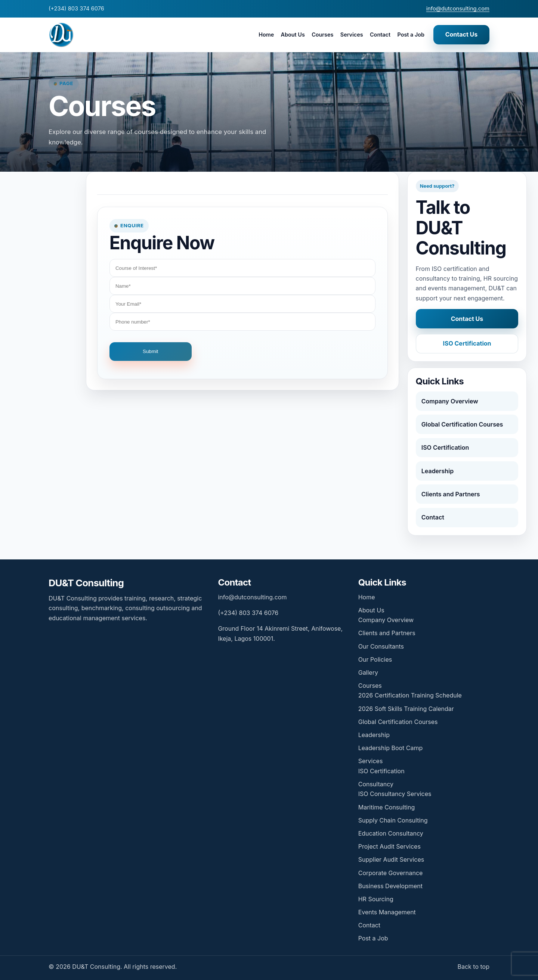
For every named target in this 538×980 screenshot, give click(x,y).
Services (352, 35)
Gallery (368, 672)
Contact (380, 35)
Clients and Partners (451, 494)
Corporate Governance (391, 873)
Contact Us (462, 34)
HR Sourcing (376, 899)
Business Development (390, 886)
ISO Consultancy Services (395, 794)
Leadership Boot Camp (391, 748)
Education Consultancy (391, 833)
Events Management (387, 912)
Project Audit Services (389, 846)
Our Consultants (381, 646)
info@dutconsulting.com (458, 9)
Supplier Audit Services (391, 859)
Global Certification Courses (462, 424)
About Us (293, 35)
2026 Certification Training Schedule (410, 695)
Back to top (473, 967)
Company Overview (450, 401)
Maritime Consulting (387, 807)
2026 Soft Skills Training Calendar (406, 709)
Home (266, 35)
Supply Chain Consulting (393, 820)
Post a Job (411, 35)
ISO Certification (467, 343)
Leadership (437, 471)
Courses (322, 35)
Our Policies (375, 659)
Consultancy (376, 784)
